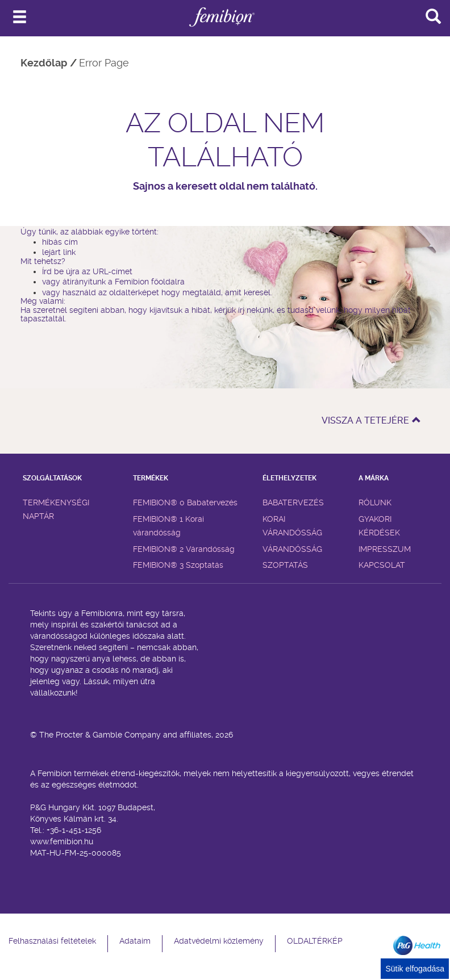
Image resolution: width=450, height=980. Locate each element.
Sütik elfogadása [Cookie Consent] (415, 969)
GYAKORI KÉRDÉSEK (379, 526)
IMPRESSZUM (385, 549)
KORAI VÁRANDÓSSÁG (292, 526)
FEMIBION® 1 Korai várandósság (168, 526)
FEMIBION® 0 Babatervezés (185, 502)
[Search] (433, 16)
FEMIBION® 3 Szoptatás (178, 565)
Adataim (135, 941)
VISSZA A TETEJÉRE (371, 420)
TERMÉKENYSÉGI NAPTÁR (56, 509)
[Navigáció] (20, 17)
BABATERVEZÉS (293, 502)
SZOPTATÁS (285, 565)
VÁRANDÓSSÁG (292, 549)
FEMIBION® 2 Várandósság (184, 549)
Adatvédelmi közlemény (219, 941)
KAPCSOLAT (382, 565)
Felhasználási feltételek (52, 941)
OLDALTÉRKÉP (315, 941)
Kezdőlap (44, 63)
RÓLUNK (375, 502)
